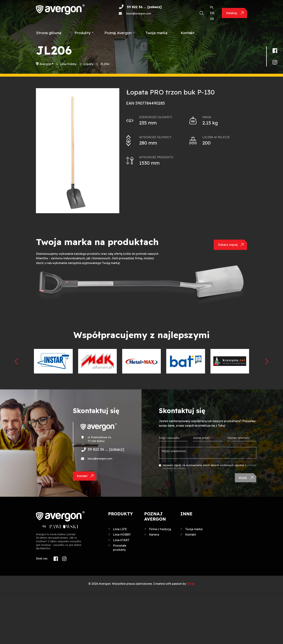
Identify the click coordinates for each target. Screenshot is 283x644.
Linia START (121, 541)
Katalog (232, 13)
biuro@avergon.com (139, 14)
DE (212, 19)
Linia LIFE (120, 530)
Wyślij (242, 478)
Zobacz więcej (228, 245)
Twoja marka (156, 33)
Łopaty (88, 64)
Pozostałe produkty (120, 549)
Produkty (83, 33)
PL (212, 7)
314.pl (191, 585)
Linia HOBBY (122, 536)
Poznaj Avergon (118, 33)
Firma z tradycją (160, 530)
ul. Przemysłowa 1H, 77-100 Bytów (100, 439)
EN (212, 13)
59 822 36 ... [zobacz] (144, 7)
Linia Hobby (68, 64)
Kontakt (188, 33)
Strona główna (49, 33)
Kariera (154, 536)
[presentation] (16, 361)
